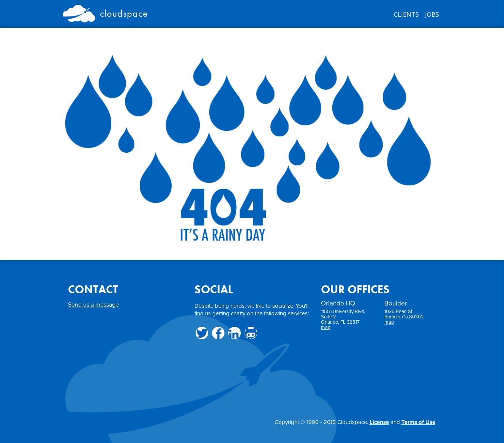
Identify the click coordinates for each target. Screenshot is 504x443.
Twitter (202, 333)
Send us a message (93, 305)
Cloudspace (105, 12)
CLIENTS (406, 14)
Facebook (218, 333)
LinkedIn (235, 333)
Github (251, 333)
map (326, 328)
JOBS (432, 14)
